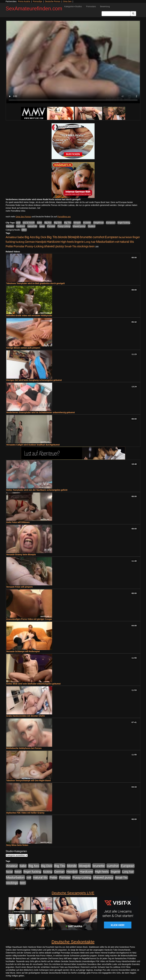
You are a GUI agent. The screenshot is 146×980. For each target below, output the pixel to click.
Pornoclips (37, 1)
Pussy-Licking (64, 226)
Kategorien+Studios (73, 6)
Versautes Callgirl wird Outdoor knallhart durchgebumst (33, 445)
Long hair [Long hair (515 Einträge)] (90, 242)
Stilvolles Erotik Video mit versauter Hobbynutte (29, 316)
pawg (42, 226)
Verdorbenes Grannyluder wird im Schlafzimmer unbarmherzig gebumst (41, 412)
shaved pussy (79, 226)
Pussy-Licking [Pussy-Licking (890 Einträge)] (34, 246)
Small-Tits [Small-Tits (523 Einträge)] (70, 246)
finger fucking (124, 223)
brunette (87, 223)
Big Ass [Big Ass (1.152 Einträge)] (30, 237)
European (111, 223)
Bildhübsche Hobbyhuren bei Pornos (24, 748)
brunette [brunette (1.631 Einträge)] (86, 237)
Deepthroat (99, 223)
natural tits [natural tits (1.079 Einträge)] (127, 242)
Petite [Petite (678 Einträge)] (9, 246)
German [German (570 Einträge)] (30, 242)
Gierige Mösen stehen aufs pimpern (23, 348)
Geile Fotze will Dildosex (18, 522)
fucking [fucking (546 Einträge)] (20, 242)
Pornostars (91, 6)
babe (39, 223)
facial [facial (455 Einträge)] (122, 237)
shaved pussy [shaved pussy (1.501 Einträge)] (54, 246)
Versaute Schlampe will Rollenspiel (23, 651)
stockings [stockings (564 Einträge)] (83, 246)
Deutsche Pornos (53, 1)
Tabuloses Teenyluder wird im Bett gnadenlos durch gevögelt (36, 283)
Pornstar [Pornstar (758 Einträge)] (19, 246)
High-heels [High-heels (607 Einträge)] (67, 242)
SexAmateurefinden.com (34, 9)
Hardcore (21, 226)
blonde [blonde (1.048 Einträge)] (63, 237)
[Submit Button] (133, 14)
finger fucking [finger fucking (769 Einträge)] (32, 872)
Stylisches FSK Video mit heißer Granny (25, 813)
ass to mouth (29, 223)
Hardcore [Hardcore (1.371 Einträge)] (53, 242)
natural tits (32, 226)
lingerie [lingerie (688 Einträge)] (79, 242)
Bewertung (105, 6)
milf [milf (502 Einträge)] (117, 242)
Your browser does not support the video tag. (73, 62)
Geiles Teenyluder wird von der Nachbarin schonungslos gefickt (37, 490)
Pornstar (51, 226)
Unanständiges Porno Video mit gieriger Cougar (29, 619)
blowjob (77, 223)
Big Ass (48, 223)
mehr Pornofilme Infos (16, 211)
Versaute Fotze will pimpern (19, 587)
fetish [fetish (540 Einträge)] (129, 237)
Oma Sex (67, 1)
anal (18, 223)
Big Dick (58, 223)
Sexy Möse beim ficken (17, 845)
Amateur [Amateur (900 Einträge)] (11, 237)
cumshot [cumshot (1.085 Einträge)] (98, 237)
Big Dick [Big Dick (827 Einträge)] (41, 237)
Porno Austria (24, 1)
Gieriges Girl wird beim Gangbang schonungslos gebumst (34, 380)
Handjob (10, 226)
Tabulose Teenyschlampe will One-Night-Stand (29, 780)
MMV (24, 230)
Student (92, 226)
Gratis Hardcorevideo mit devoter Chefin (26, 716)
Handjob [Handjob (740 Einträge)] (41, 242)
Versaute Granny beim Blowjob (21, 555)
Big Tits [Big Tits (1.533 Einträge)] (52, 237)
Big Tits (68, 223)
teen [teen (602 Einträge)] (92, 246)
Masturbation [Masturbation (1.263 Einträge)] (105, 242)
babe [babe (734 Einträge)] (21, 237)
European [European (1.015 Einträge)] (112, 237)
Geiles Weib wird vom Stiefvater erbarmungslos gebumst (33, 684)
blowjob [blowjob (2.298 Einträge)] (74, 237)
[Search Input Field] (116, 14)
